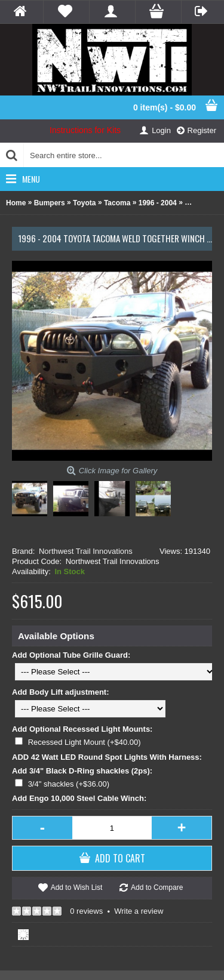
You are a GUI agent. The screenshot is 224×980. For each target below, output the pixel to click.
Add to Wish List (77, 887)
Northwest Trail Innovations (86, 551)
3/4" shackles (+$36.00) (69, 784)
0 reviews (86, 911)
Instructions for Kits (85, 130)
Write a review (139, 911)
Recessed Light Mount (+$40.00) (85, 742)
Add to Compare (157, 887)
